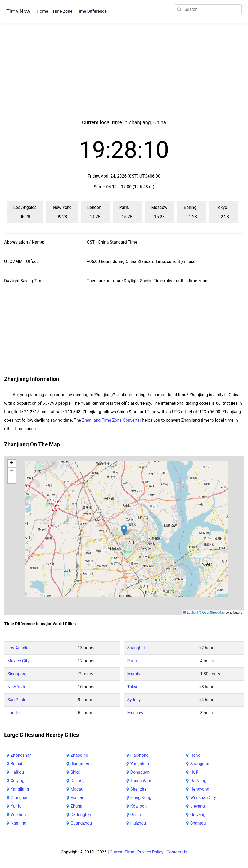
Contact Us (177, 852)
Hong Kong (141, 798)
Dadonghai (81, 815)
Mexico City (18, 661)
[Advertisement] (124, 77)
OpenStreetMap (213, 613)
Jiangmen (80, 764)
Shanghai (136, 648)
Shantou (198, 823)
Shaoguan (200, 764)
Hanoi (196, 755)
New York (16, 687)
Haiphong (140, 755)
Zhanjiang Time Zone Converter (112, 420)
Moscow (135, 713)
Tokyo (133, 687)
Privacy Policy (150, 852)
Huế (194, 772)
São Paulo (17, 700)
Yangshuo (140, 764)
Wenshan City (203, 798)
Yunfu (16, 806)
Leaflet (190, 613)
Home (42, 11)
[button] (124, 530)
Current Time (122, 852)
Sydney (134, 700)
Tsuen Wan (141, 781)
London (15, 713)
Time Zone (62, 11)
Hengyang (200, 789)
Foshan (77, 798)
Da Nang (198, 781)
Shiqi (75, 772)
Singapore (17, 674)
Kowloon (139, 806)
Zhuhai (77, 806)
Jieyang (198, 806)
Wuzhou (18, 815)
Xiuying (17, 781)
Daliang (78, 781)
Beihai (16, 764)
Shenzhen (140, 789)
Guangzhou (81, 823)
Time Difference (91, 11)
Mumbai (135, 674)
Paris (132, 661)
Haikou (17, 772)
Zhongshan (21, 755)
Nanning (19, 823)
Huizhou (138, 823)
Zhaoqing (79, 755)
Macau (77, 789)
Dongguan (140, 772)
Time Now (18, 11)
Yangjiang (20, 789)
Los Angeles (19, 648)
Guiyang (198, 815)
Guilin (136, 815)
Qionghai (19, 798)
